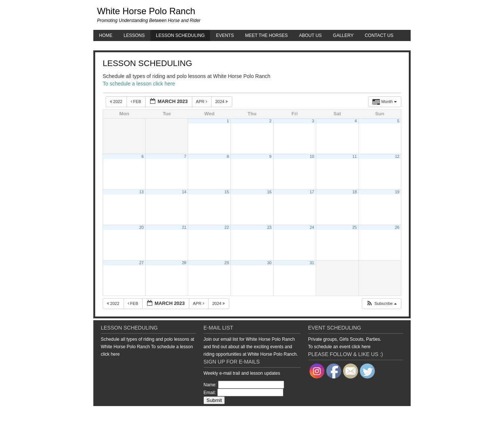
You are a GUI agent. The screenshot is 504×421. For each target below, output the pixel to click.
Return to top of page (119, 414)
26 (397, 227)
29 (227, 263)
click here (110, 354)
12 (397, 156)
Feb (137, 102)
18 (355, 192)
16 (269, 192)
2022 (117, 102)
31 (312, 263)
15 (227, 192)
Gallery (343, 35)
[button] (381, 304)
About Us (310, 35)
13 (141, 192)
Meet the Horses (266, 35)
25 (355, 227)
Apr (202, 102)
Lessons (134, 35)
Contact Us (379, 35)
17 (312, 192)
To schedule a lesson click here (139, 84)
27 (141, 263)
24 (312, 227)
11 (355, 156)
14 (184, 192)
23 (269, 227)
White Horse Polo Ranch (146, 11)
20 (141, 227)
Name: (210, 385)
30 (269, 263)
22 (227, 227)
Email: (210, 393)
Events (225, 35)
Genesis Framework (353, 414)
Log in (405, 414)
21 (184, 227)
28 (184, 263)
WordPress (386, 414)
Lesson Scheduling (181, 35)
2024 (222, 102)
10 (312, 156)
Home (106, 35)
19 (397, 192)
